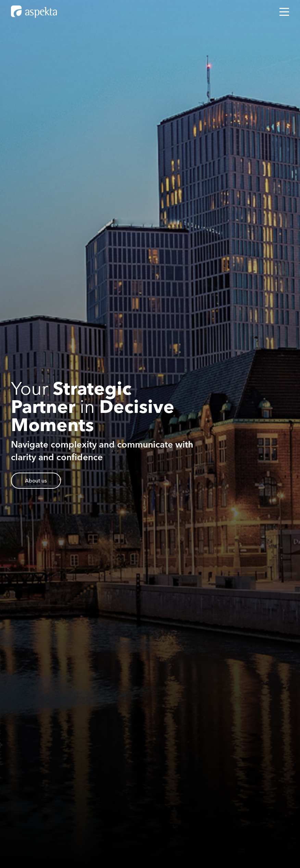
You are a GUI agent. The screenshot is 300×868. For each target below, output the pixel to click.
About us (36, 481)
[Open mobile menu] (284, 12)
